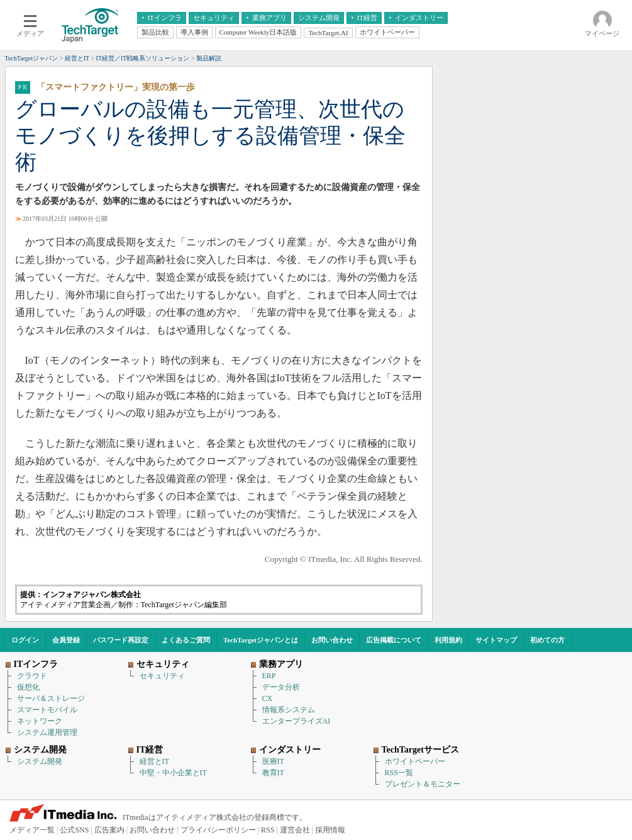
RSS (268, 830)
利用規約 (448, 640)
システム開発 (40, 761)
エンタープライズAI (297, 721)
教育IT (273, 773)
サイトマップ (496, 640)
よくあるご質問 (186, 640)
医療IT (273, 761)
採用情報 (330, 830)
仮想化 (28, 687)
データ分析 (281, 687)
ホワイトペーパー (415, 761)
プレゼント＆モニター (423, 784)
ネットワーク (40, 721)
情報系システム (289, 710)
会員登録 (66, 640)
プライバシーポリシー (218, 830)
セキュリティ (162, 676)
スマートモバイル (47, 710)
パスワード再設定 (121, 640)
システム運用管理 (47, 732)
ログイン (25, 640)
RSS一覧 (399, 773)
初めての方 (547, 640)
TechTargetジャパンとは (261, 640)
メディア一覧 (32, 830)
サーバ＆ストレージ (51, 698)
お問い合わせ (332, 640)
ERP (269, 676)
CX (268, 698)
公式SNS (74, 830)
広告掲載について (394, 640)
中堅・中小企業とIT (173, 773)
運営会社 (295, 830)
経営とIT (154, 761)
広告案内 (109, 830)
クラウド (32, 676)
